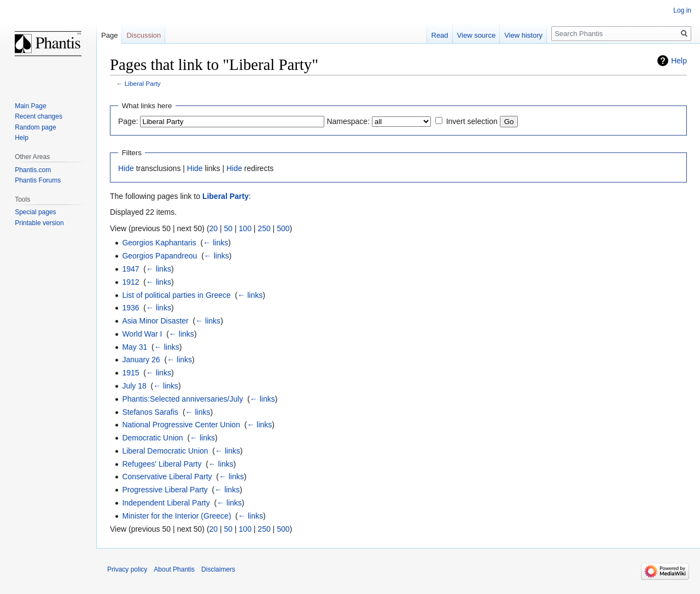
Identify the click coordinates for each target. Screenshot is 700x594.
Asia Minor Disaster (155, 321)
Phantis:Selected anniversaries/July (182, 399)
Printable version (39, 223)
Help (679, 61)
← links (215, 243)
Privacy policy (127, 569)
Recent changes (39, 116)
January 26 (141, 360)
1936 (130, 308)
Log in (682, 10)
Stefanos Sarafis (150, 412)
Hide (126, 168)
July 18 (134, 386)
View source (477, 35)
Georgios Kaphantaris (159, 243)
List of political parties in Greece (176, 295)
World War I (142, 334)
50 (229, 228)
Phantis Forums (38, 180)
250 (264, 228)
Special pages (35, 212)
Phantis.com (33, 170)
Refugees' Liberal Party (162, 464)
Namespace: (348, 121)
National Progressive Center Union (181, 425)
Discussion (144, 35)
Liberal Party (143, 83)
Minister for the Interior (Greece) (176, 516)
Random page (35, 127)
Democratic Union (152, 438)
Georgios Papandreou (159, 256)
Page (109, 35)
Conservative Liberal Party (167, 477)
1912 (130, 282)
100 (245, 228)
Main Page (30, 106)
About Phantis (174, 569)
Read (440, 35)
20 (214, 228)
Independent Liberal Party (166, 503)
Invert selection (472, 121)
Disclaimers (218, 569)
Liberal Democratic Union (165, 451)
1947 (130, 269)
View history (523, 35)
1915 (130, 373)
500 (283, 228)
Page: (128, 121)
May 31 (135, 347)
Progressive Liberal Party (165, 490)
